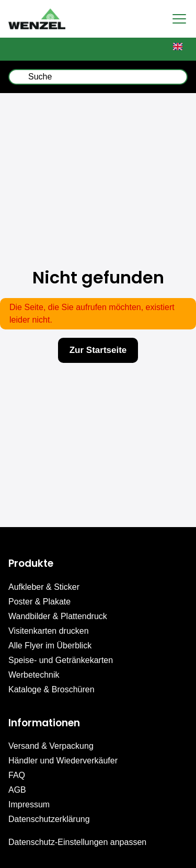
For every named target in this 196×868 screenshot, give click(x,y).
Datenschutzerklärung (49, 819)
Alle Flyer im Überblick (50, 646)
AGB (17, 790)
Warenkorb (24, 49)
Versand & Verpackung (51, 746)
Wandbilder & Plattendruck (58, 616)
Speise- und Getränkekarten (61, 660)
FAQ (17, 775)
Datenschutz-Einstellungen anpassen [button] (77, 842)
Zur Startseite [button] (98, 350)
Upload (123, 49)
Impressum (29, 804)
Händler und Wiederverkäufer (63, 761)
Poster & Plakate (39, 602)
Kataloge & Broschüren (51, 689)
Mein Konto (73, 49)
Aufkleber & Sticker (44, 587)
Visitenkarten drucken (49, 631)
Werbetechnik (34, 675)
